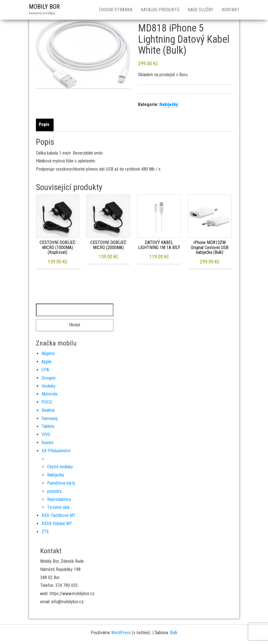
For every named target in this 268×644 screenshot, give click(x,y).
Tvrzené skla (58, 507)
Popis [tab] (44, 124)
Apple (47, 362)
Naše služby (201, 10)
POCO (47, 402)
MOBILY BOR (44, 7)
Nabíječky (169, 104)
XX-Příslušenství (56, 451)
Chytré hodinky (60, 467)
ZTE (45, 532)
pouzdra (54, 491)
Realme (48, 410)
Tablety (48, 426)
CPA (45, 370)
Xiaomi (47, 443)
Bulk (174, 633)
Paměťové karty (61, 483)
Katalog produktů (160, 10)
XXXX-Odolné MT (57, 524)
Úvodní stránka (116, 10)
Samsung (50, 418)
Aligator (48, 353)
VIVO (46, 434)
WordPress (121, 633)
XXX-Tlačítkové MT (59, 515)
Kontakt (231, 10)
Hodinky (49, 386)
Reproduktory (59, 499)
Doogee (49, 378)
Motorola (49, 394)
